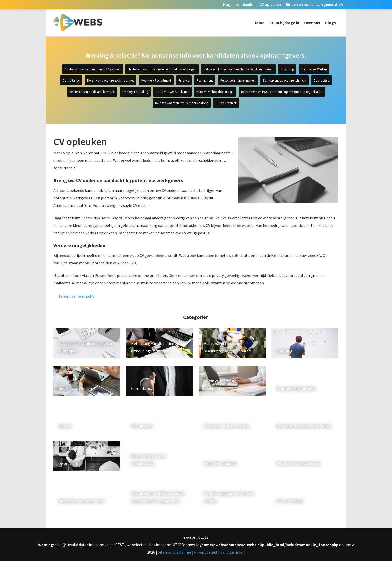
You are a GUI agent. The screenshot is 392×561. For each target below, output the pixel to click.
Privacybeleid (206, 552)
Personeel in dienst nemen (238, 80)
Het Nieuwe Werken (314, 69)
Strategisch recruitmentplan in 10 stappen (93, 69)
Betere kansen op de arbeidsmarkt (92, 92)
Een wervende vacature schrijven (285, 80)
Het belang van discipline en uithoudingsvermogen (162, 69)
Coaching (287, 69)
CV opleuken (270, 4)
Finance (184, 80)
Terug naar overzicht (76, 296)
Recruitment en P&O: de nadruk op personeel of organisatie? (282, 92)
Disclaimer (182, 552)
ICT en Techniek (226, 103)
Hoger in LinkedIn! (239, 4)
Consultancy (71, 80)
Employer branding (135, 92)
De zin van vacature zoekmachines (111, 80)
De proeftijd (322, 80)
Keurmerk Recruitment (156, 80)
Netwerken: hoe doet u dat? (215, 92)
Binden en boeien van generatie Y (315, 4)
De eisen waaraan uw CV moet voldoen (182, 103)
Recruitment (205, 80)
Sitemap (165, 552)
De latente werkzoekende (172, 92)
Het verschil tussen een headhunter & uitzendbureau (238, 69)
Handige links (231, 552)
